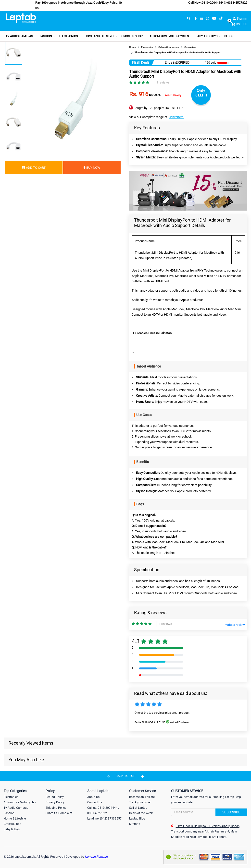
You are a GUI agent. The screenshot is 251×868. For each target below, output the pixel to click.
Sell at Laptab (138, 808)
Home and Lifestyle (100, 36)
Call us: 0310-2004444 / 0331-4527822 (103, 810)
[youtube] (214, 18)
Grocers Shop (132, 36)
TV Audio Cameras (20, 36)
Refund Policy (55, 797)
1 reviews (163, 82)
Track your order (140, 802)
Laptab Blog (137, 819)
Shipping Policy (56, 808)
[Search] (209, 812)
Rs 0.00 (242, 24)
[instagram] (208, 18)
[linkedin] (201, 18)
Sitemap (135, 824)
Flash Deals (141, 62)
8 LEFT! (201, 95)
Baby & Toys (12, 829)
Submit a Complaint (59, 813)
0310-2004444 (212, 3)
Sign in (240, 18)
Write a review (235, 625)
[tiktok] (221, 18)
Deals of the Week (141, 813)
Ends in (170, 62)
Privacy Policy (55, 802)
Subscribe (231, 812)
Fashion (46, 36)
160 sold (211, 63)
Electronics (69, 36)
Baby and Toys (207, 36)
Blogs (229, 36)
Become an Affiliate (142, 797)
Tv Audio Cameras (16, 808)
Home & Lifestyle (15, 819)
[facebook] (196, 18)
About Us (93, 797)
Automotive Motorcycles (169, 36)
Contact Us (95, 802)
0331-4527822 (235, 3)
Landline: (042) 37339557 (104, 819)
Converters (176, 117)
